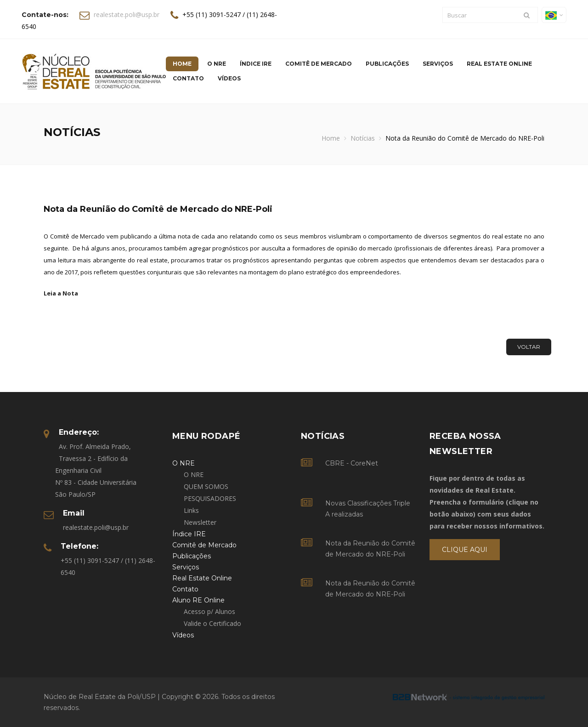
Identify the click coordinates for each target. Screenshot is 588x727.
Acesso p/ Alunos (209, 611)
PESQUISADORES (210, 498)
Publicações (387, 64)
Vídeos (229, 78)
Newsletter (200, 522)
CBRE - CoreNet (352, 463)
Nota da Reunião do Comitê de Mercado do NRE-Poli (370, 549)
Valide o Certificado (212, 623)
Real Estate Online (499, 64)
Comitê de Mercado (319, 64)
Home (331, 138)
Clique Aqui (465, 550)
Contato (188, 78)
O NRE (194, 474)
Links (191, 510)
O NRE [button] (217, 64)
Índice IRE (256, 64)
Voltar (529, 347)
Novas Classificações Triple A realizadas (368, 509)
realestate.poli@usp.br (127, 14)
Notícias (363, 138)
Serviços (438, 64)
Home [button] (182, 64)
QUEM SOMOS (206, 486)
